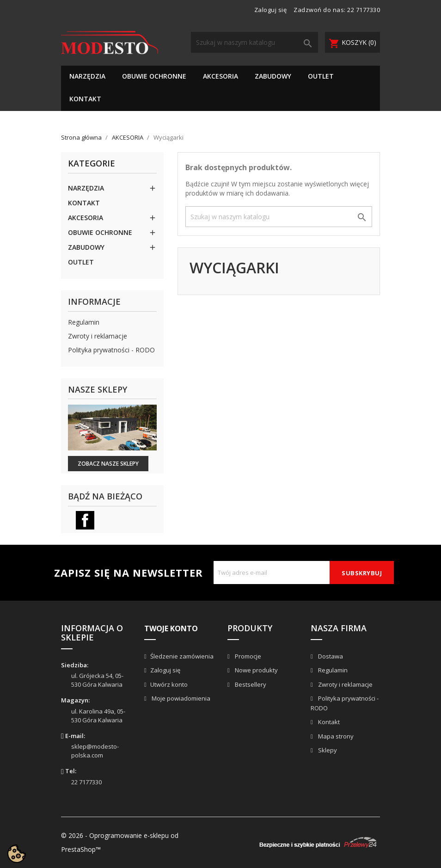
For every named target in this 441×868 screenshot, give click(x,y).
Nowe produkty (256, 670)
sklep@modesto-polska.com (95, 751)
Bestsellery (250, 684)
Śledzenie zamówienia (182, 656)
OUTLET (321, 76)
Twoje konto (171, 628)
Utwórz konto (169, 684)
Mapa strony (335, 736)
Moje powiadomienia (180, 698)
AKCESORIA (220, 76)
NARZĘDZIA (87, 76)
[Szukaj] (254, 42)
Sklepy (327, 750)
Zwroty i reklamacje (98, 336)
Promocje (247, 656)
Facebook (85, 520)
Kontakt (328, 722)
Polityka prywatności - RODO (111, 350)
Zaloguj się (165, 670)
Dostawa (330, 656)
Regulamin (84, 322)
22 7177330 (364, 10)
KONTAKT (85, 99)
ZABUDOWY (273, 76)
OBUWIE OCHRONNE (154, 76)
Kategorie (92, 164)
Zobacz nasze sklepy (108, 464)
